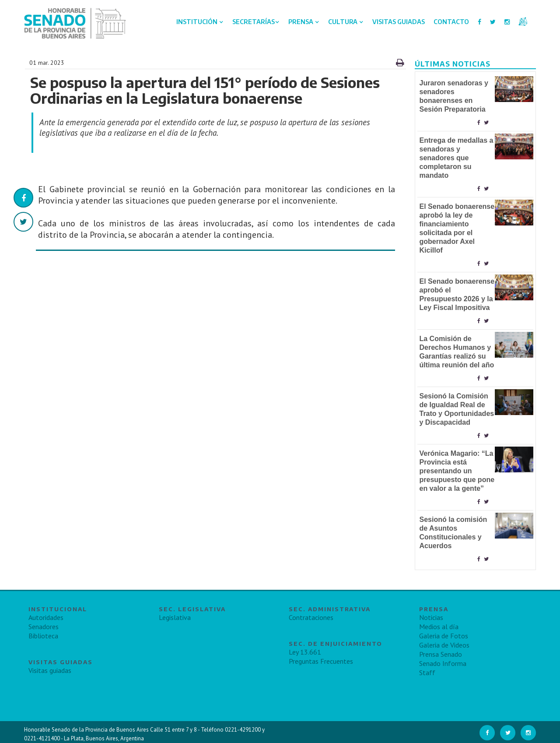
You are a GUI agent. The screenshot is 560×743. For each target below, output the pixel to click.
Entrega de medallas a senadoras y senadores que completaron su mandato (457, 158)
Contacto (451, 22)
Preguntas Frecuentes (321, 661)
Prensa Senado (441, 654)
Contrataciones (311, 617)
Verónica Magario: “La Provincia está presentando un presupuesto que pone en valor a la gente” (457, 471)
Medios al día (439, 627)
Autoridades (46, 617)
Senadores (44, 627)
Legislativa (175, 617)
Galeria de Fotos (444, 636)
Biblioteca (43, 636)
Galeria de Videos (444, 645)
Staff (427, 673)
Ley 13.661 (305, 652)
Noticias (431, 617)
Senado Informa (443, 663)
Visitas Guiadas (399, 22)
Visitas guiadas (50, 670)
